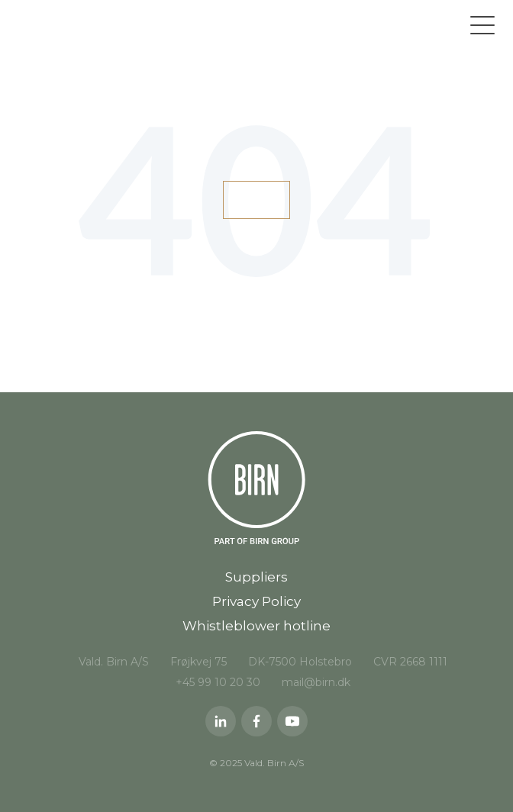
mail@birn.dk (316, 682)
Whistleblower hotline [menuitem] (256, 626)
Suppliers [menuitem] (256, 577)
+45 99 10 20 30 (218, 682)
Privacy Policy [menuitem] (256, 601)
